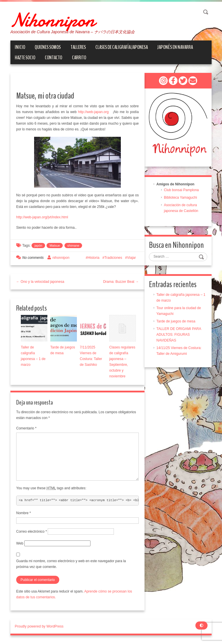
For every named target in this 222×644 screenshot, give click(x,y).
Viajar (132, 258)
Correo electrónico (32, 532)
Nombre (24, 513)
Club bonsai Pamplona (181, 190)
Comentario (26, 428)
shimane (73, 246)
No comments (33, 258)
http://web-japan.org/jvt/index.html (42, 217)
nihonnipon (61, 258)
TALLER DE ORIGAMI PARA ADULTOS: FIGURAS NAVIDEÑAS (179, 335)
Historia (94, 258)
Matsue (55, 246)
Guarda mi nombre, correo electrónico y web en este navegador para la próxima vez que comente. (71, 564)
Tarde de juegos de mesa (176, 321)
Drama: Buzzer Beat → (121, 282)
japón (38, 246)
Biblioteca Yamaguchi (180, 198)
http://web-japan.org (94, 112)
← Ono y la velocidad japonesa (40, 282)
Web (20, 543)
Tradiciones (113, 258)
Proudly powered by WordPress (39, 626)
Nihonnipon (53, 20)
